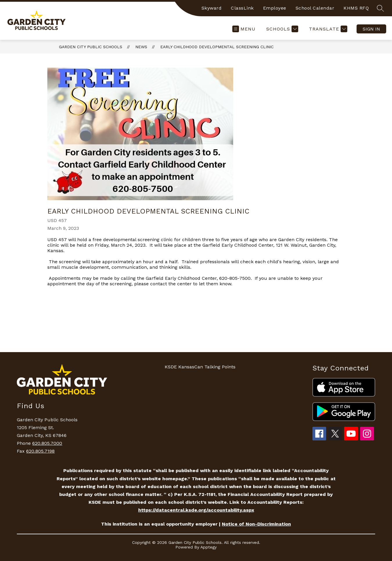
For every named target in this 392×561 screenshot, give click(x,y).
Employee (275, 8)
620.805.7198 (40, 451)
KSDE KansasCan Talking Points (200, 367)
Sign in (371, 29)
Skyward (212, 8)
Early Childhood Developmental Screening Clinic (217, 47)
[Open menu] (244, 29)
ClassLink (242, 8)
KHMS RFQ (356, 8)
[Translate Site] (327, 29)
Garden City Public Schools (91, 47)
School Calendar (315, 8)
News (141, 47)
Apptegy (208, 547)
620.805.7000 (47, 443)
